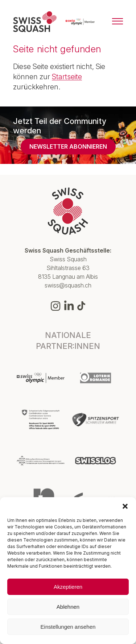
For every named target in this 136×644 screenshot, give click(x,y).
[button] (125, 506)
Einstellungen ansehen (68, 627)
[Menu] (118, 22)
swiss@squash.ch (68, 285)
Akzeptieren (68, 587)
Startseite (67, 77)
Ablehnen (68, 607)
